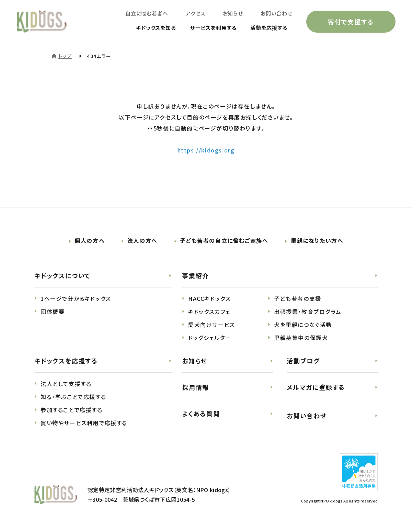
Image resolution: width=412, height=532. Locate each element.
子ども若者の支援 (298, 298)
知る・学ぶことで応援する (73, 397)
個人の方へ (90, 240)
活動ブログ (303, 361)
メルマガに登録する (316, 387)
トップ (65, 56)
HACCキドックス (209, 298)
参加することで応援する (72, 410)
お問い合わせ (276, 14)
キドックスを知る (149, 28)
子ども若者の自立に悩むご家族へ (224, 240)
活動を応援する (267, 28)
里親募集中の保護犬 (301, 338)
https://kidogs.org (206, 150)
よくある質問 (201, 414)
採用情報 (196, 387)
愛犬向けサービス (212, 325)
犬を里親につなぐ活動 (303, 325)
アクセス (195, 14)
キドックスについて (62, 275)
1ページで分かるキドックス (76, 298)
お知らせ (232, 14)
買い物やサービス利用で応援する (84, 423)
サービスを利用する (209, 28)
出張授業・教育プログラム (308, 312)
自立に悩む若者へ (146, 14)
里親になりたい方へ (317, 240)
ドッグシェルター (210, 338)
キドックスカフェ (209, 312)
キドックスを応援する (66, 361)
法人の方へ (142, 240)
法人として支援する (66, 384)
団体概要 (53, 312)
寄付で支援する (350, 22)
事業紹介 (196, 275)
